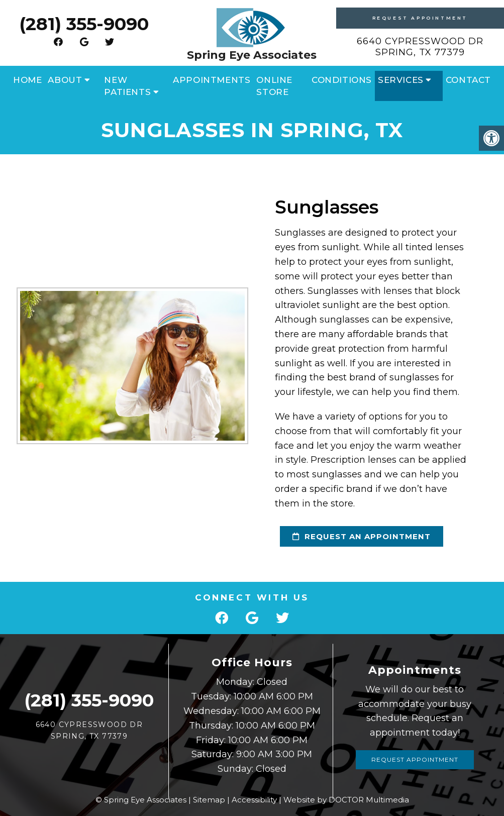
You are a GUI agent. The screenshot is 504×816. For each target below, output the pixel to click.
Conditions (342, 80)
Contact (468, 80)
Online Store (274, 86)
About (65, 80)
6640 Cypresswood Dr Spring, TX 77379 (420, 47)
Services (401, 80)
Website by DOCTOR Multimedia (346, 800)
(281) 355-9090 (84, 24)
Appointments (212, 80)
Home (27, 80)
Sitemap (209, 800)
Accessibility (254, 800)
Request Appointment (420, 18)
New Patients (127, 86)
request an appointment (356, 536)
